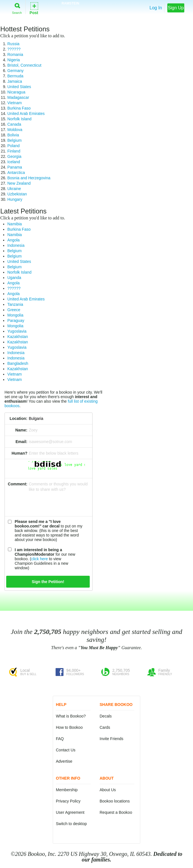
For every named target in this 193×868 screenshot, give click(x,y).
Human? (19, 453)
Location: (18, 418)
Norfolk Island (19, 119)
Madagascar (18, 97)
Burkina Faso (19, 108)
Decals (106, 716)
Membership (67, 790)
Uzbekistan (17, 194)
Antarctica (16, 173)
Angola (14, 240)
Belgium (15, 140)
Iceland (14, 162)
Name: (21, 430)
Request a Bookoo (116, 812)
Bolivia (13, 135)
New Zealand (19, 183)
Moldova (15, 130)
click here (39, 559)
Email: (21, 442)
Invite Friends (111, 739)
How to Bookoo (69, 727)
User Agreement (70, 812)
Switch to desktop (71, 824)
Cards (105, 727)
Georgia (14, 156)
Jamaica (15, 81)
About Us (108, 790)
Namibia (15, 224)
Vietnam (15, 103)
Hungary (15, 199)
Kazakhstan (18, 337)
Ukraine (14, 189)
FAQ (60, 739)
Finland (14, 151)
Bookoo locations (115, 801)
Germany (16, 71)
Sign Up (176, 8)
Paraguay (16, 320)
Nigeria (14, 60)
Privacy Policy (68, 801)
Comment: (18, 484)
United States (19, 87)
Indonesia (16, 245)
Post (34, 8)
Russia (13, 44)
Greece (14, 310)
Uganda (14, 278)
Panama (15, 167)
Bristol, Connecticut (24, 65)
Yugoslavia (17, 331)
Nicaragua (16, 92)
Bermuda (15, 76)
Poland (14, 146)
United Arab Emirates (26, 114)
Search (17, 7)
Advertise (64, 761)
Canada (14, 124)
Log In (156, 8)
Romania (15, 54)
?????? (14, 49)
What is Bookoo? (71, 716)
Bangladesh (18, 363)
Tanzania (15, 304)
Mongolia (15, 315)
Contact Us (66, 750)
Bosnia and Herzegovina (29, 178)
